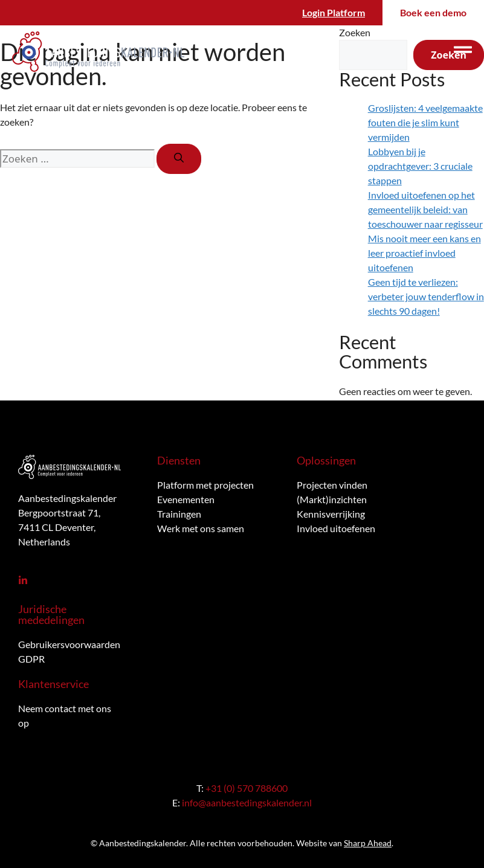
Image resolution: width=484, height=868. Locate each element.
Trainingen (179, 514)
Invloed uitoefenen (336, 528)
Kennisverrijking (331, 514)
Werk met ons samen (201, 528)
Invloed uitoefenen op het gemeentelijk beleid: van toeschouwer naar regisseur (425, 209)
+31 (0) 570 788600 (247, 788)
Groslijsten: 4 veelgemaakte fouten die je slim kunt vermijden (425, 122)
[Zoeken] (179, 159)
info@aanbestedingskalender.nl (247, 802)
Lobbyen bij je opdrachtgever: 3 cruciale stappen (420, 166)
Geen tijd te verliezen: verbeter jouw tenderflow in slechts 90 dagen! (426, 296)
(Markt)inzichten (332, 499)
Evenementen (186, 499)
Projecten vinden (332, 485)
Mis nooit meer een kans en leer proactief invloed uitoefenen (424, 253)
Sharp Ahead (368, 843)
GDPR (31, 659)
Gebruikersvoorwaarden (69, 644)
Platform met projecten (205, 485)
